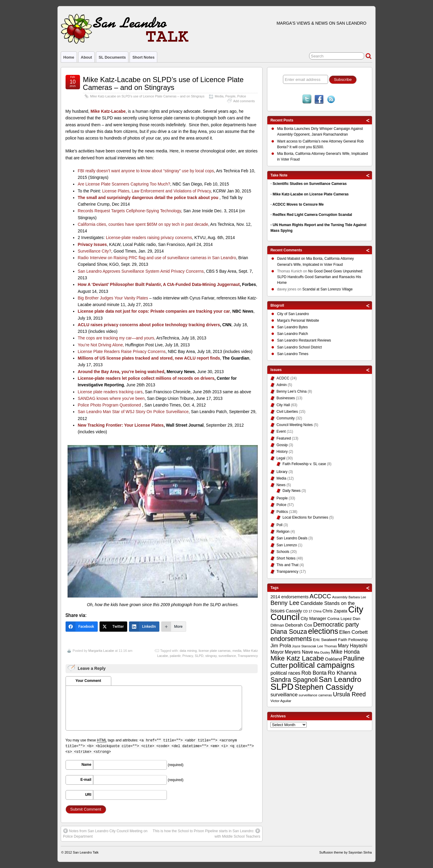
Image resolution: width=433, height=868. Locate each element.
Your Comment (88, 681)
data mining (188, 651)
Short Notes (143, 57)
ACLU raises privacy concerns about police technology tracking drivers (149, 325)
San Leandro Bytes (292, 327)
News (281, 485)
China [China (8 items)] (317, 611)
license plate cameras (214, 651)
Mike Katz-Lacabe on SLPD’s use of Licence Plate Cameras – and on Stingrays (163, 83)
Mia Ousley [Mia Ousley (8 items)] (322, 652)
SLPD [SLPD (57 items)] (282, 687)
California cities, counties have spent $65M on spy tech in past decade (143, 224)
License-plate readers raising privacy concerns (149, 238)
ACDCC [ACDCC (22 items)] (321, 596)
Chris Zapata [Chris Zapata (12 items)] (335, 611)
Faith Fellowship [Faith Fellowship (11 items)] (353, 640)
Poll (279, 525)
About (86, 57)
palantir (175, 656)
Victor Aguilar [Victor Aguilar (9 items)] (281, 701)
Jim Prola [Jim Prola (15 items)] (281, 646)
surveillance (227, 656)
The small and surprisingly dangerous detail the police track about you (148, 198)
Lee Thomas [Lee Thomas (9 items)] (327, 646)
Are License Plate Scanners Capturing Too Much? (124, 184)
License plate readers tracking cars (110, 392)
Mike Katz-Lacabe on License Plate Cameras (311, 194)
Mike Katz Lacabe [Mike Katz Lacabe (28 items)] (297, 658)
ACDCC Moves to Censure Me (298, 204)
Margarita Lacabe (101, 651)
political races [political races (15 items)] (285, 673)
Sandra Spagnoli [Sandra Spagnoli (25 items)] (294, 680)
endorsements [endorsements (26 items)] (291, 639)
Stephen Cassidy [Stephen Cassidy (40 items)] (324, 687)
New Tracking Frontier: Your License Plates (120, 425)
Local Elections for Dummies (305, 517)
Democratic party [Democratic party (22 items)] (336, 624)
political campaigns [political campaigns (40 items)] (322, 665)
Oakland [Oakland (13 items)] (334, 659)
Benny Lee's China (291, 391)
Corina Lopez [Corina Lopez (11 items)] (339, 619)
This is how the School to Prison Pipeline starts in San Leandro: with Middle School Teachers (207, 833)
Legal (281, 458)
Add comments (244, 101)
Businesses (286, 398)
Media (219, 96)
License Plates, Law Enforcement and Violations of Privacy (157, 191)
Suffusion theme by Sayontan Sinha (346, 852)
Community (286, 418)
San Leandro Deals (292, 538)
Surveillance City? (94, 251)
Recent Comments (286, 250)
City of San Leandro (293, 314)
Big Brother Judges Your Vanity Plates (113, 298)
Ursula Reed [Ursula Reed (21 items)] (349, 694)
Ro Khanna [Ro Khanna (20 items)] (342, 673)
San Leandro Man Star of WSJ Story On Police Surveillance (133, 412)
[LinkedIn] (144, 627)
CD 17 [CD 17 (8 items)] (308, 611)
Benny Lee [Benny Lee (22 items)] (285, 603)
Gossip (282, 445)
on (292, 259)
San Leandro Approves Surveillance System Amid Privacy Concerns (141, 271)
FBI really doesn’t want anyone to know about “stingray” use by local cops (146, 171)
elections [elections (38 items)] (323, 631)
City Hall (283, 405)
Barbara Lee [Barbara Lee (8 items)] (357, 597)
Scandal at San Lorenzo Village (327, 289)
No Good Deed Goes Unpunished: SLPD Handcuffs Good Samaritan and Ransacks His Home (320, 277)
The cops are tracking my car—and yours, (116, 338)
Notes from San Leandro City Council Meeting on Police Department (105, 833)
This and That (287, 565)
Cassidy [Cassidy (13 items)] (294, 611)
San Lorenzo (287, 545)
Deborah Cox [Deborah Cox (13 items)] (299, 625)
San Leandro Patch (292, 334)
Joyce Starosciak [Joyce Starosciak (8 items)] (304, 646)
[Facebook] (82, 627)
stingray (211, 656)
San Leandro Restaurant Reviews (304, 340)
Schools (283, 552)
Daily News (291, 491)
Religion (283, 532)
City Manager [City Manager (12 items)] (313, 618)
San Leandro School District (299, 347)
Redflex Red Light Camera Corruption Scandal (312, 215)
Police (242, 96)
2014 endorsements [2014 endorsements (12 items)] (289, 597)
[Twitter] (114, 627)
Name (86, 765)
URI (88, 795)
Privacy (187, 656)
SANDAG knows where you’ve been (111, 398)
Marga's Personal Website (298, 321)
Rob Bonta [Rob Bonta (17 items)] (314, 673)
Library (282, 472)
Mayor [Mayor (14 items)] (277, 652)
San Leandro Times (293, 354)
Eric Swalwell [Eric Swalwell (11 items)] (325, 640)
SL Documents (112, 57)
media (237, 651)
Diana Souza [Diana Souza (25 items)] (289, 632)
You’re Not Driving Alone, (101, 345)
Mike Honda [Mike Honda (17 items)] (345, 652)
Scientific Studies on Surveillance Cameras (310, 184)
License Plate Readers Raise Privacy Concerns (121, 351)
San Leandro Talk (86, 852)
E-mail (86, 780)
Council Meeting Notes (295, 425)
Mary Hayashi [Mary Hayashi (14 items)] (353, 646)
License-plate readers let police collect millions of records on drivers (146, 378)
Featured (284, 438)
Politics (282, 512)
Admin (281, 385)
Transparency (248, 656)
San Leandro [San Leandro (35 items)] (340, 679)
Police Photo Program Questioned (110, 405)
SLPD (199, 656)
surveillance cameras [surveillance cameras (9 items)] (315, 695)
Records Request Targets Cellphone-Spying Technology (129, 211)
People (230, 96)
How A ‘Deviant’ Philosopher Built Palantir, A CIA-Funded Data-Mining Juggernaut (159, 284)
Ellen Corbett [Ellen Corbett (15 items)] (353, 632)
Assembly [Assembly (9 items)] (340, 597)
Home (69, 57)
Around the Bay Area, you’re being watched (121, 372)
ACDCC (283, 378)
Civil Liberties (287, 412)
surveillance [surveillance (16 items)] (284, 695)
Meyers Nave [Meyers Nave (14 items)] (299, 652)
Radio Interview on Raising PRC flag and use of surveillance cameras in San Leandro (157, 258)
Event (281, 431)
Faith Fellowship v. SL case (304, 464)
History (282, 452)
